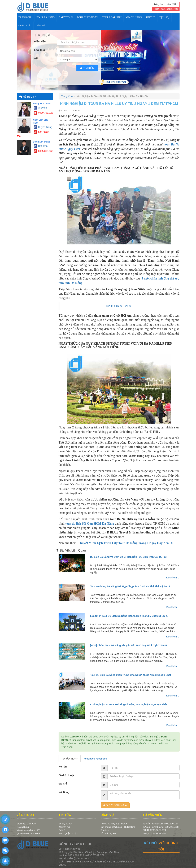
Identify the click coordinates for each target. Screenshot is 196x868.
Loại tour (40, 50)
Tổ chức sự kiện (109, 833)
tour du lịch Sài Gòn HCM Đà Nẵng (90, 524)
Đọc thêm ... (173, 578)
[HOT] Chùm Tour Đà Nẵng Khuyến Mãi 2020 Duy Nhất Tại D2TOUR (129, 645)
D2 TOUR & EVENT (119, 306)
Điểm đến (40, 41)
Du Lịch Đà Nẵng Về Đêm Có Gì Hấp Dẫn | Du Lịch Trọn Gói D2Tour (129, 557)
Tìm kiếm (87, 68)
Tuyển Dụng (23, 827)
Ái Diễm (40, 108)
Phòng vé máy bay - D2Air (114, 824)
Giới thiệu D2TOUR (26, 824)
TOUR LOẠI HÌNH (112, 17)
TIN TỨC (151, 17)
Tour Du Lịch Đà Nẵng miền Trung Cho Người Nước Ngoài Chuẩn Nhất (131, 675)
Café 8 (62, 830)
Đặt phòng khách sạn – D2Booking (118, 827)
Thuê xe (105, 830)
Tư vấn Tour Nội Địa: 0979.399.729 (160, 824)
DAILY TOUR (66, 17)
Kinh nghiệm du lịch (68, 833)
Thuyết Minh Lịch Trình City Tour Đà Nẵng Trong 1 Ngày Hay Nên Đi (125, 543)
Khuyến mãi (64, 827)
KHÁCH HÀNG (134, 17)
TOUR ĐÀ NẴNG (46, 17)
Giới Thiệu (25, 26)
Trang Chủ (26, 17)
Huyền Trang (43, 127)
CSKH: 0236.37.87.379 (154, 830)
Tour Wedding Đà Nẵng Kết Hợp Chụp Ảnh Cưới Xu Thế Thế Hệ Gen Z (130, 586)
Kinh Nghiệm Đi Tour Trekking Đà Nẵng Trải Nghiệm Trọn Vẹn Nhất (129, 704)
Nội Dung (64, 792)
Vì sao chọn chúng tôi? (28, 830)
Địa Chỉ (63, 784)
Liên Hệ (40, 26)
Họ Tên (63, 767)
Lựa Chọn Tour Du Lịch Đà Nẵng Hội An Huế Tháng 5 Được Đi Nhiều (129, 616)
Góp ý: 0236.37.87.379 (154, 833)
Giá (36, 58)
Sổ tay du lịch (65, 824)
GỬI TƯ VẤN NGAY (115, 805)
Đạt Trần (41, 146)
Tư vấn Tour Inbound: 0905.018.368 (161, 827)
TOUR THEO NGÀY (88, 17)
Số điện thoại (66, 775)
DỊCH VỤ (164, 17)
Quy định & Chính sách (28, 833)
